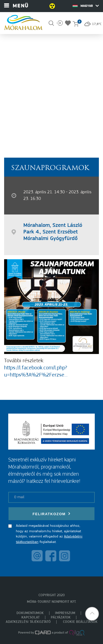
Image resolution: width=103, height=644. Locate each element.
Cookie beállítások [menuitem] (80, 622)
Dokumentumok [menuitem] (30, 613)
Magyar (86, 6)
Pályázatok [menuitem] (61, 617)
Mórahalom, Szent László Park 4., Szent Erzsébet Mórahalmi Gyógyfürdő (53, 232)
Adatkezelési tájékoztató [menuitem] (28, 622)
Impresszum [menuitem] (65, 613)
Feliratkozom (52, 514)
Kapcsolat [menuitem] (30, 617)
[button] (92, 614)
